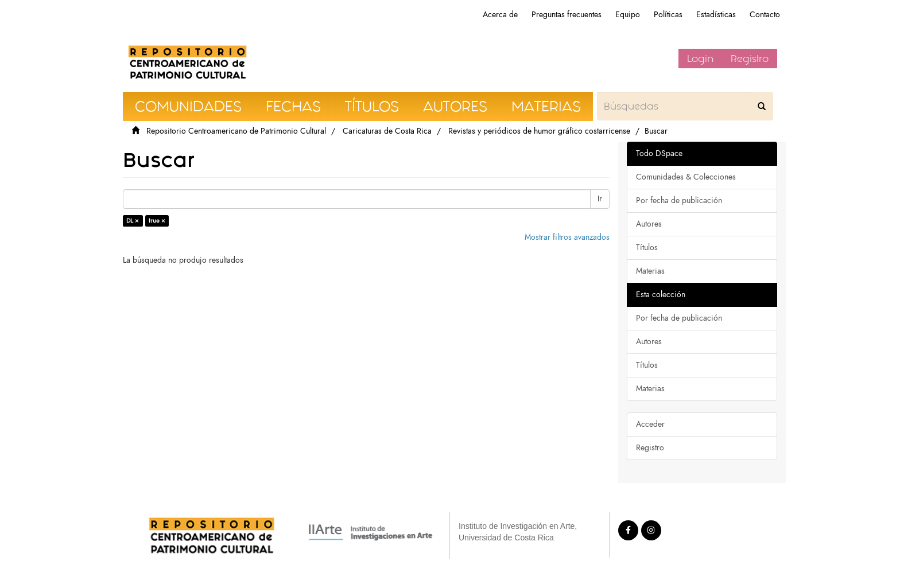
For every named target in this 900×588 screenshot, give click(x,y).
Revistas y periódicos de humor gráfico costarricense (539, 131)
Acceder (650, 424)
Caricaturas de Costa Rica (387, 131)
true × (157, 221)
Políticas (668, 15)
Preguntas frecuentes (567, 15)
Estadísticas (716, 15)
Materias (650, 271)
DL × (133, 221)
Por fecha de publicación (679, 200)
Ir (600, 199)
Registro (750, 59)
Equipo (628, 15)
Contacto (765, 15)
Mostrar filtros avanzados (567, 237)
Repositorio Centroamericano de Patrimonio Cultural (236, 131)
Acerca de (500, 15)
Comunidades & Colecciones (686, 177)
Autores (649, 224)
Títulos (647, 248)
